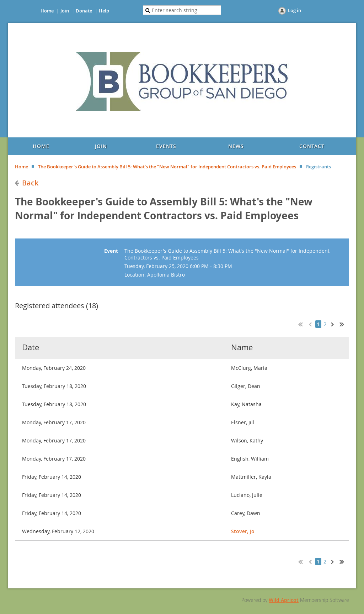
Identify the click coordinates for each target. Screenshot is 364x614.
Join (65, 11)
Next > (334, 324)
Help (104, 11)
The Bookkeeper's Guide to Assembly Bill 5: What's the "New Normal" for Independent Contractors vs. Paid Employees (167, 167)
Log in (295, 10)
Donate (84, 11)
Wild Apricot (284, 600)
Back (30, 183)
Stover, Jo (243, 531)
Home (47, 11)
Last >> (344, 324)
